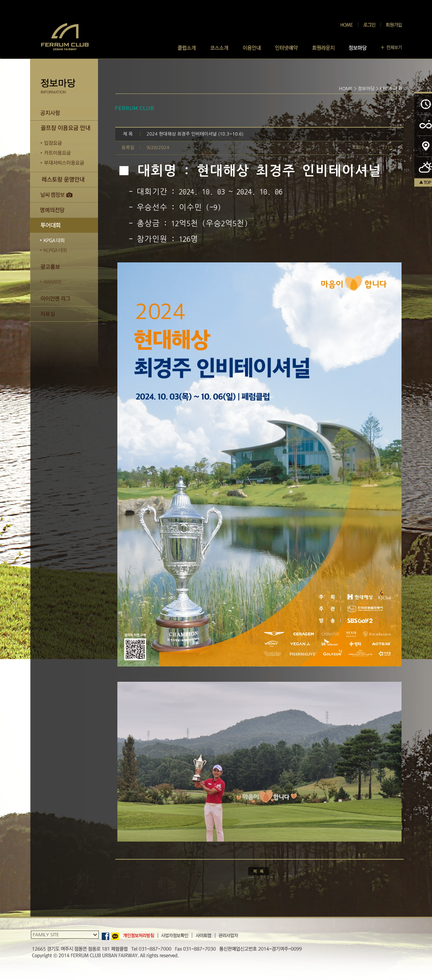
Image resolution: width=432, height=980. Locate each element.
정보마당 (366, 89)
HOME (346, 89)
